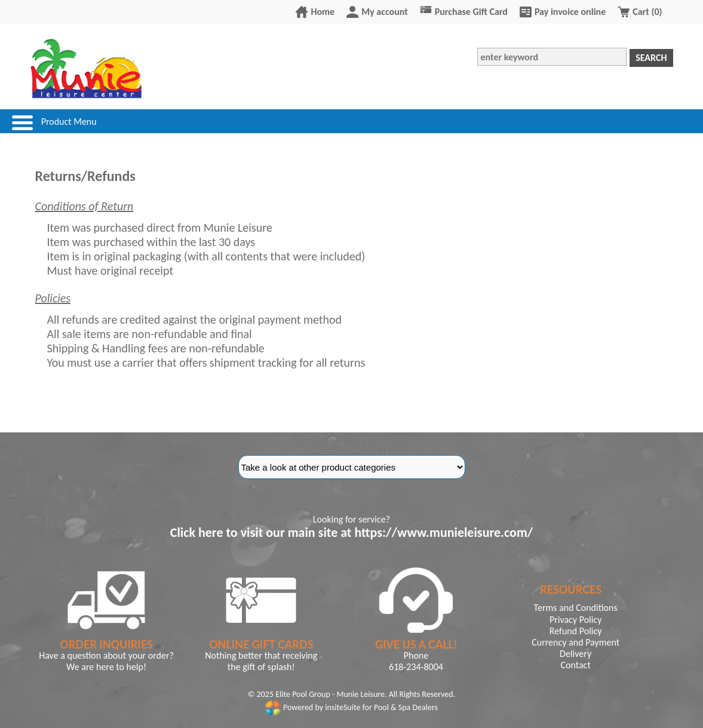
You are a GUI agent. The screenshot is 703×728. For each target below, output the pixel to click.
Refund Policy (576, 631)
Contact (576, 665)
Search (651, 58)
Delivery (575, 654)
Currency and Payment (575, 642)
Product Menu (69, 122)
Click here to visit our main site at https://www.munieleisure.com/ (351, 532)
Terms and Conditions (576, 608)
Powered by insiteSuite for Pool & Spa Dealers (351, 707)
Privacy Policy (576, 620)
